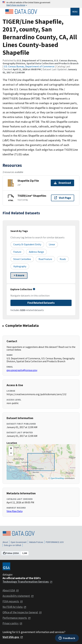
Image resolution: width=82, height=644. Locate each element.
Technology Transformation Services (28, 582)
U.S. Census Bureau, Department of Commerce (29, 66)
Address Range (36, 252)
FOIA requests (13, 601)
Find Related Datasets (41, 303)
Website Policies (36, 542)
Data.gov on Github (13, 545)
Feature (17, 252)
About (5, 542)
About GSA (11, 590)
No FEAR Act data (14, 607)
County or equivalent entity (27, 244)
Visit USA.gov (13, 637)
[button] (11, 449)
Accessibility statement (18, 596)
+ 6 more (19, 275)
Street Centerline (22, 259)
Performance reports (17, 618)
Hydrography (20, 266)
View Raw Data (15, 511)
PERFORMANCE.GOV (55, 542)
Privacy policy (12, 623)
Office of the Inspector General (22, 612)
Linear (52, 244)
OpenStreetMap (57, 478)
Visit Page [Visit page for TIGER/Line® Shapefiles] (63, 198)
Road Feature (45, 259)
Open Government (19, 542)
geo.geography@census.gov (22, 370)
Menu (75, 12)
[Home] (21, 12)
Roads (63, 259)
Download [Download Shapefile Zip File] (62, 183)
